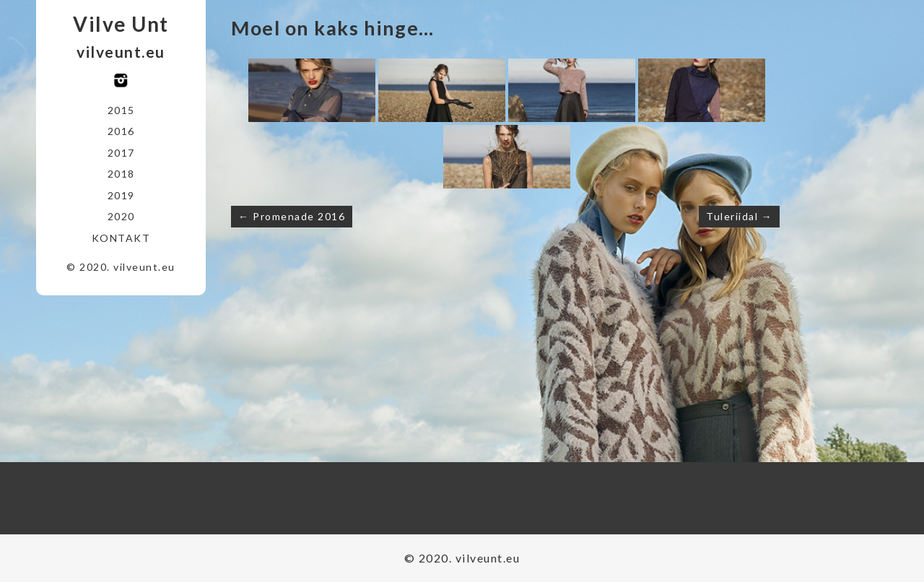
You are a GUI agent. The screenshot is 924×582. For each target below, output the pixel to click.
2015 (121, 110)
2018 (121, 174)
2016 (121, 131)
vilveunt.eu (121, 52)
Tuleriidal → (739, 216)
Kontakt (121, 238)
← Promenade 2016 (292, 216)
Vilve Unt (121, 24)
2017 (121, 153)
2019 (121, 195)
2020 (121, 216)
